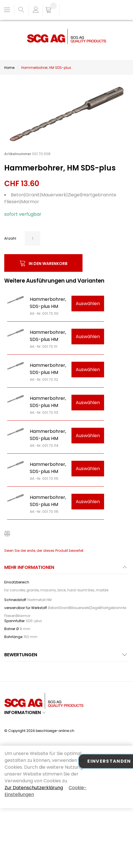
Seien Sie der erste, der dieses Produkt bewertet (44, 551)
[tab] (66, 569)
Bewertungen (21, 655)
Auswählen (88, 304)
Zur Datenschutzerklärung (34, 788)
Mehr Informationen (29, 567)
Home (9, 68)
